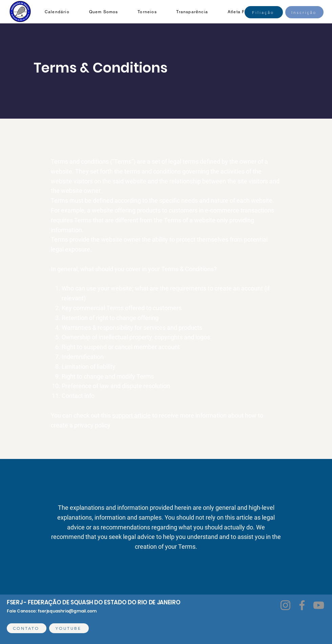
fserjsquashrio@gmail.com (67, 611)
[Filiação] (264, 12)
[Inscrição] (304, 12)
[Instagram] (285, 605)
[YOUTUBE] (69, 628)
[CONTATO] (27, 628)
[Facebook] (302, 605)
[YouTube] (319, 605)
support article (131, 415)
